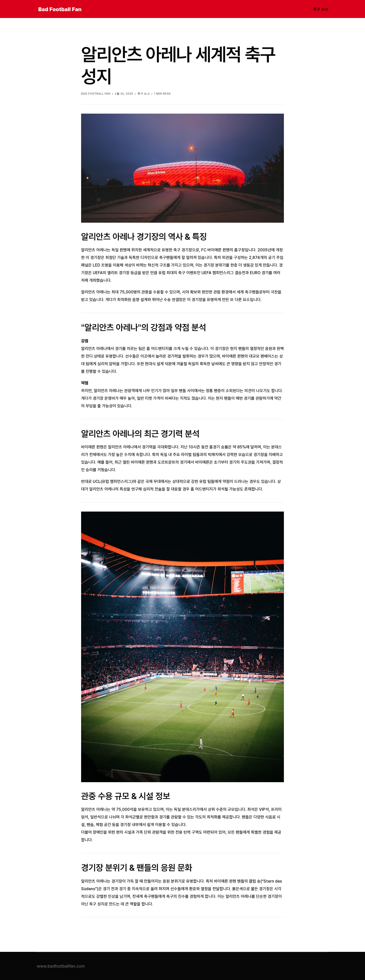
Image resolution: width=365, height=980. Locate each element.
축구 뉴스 (144, 94)
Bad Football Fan (96, 94)
